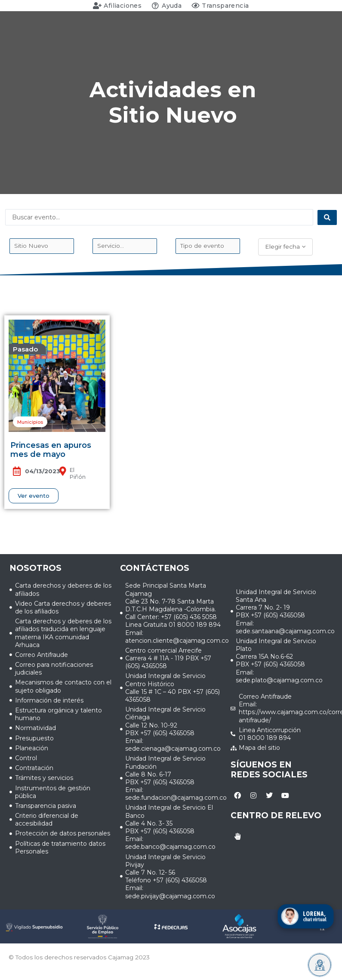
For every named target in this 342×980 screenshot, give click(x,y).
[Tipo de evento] (208, 246)
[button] (28, 349)
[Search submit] (327, 217)
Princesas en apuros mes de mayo (51, 450)
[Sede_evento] (42, 246)
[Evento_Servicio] (125, 246)
